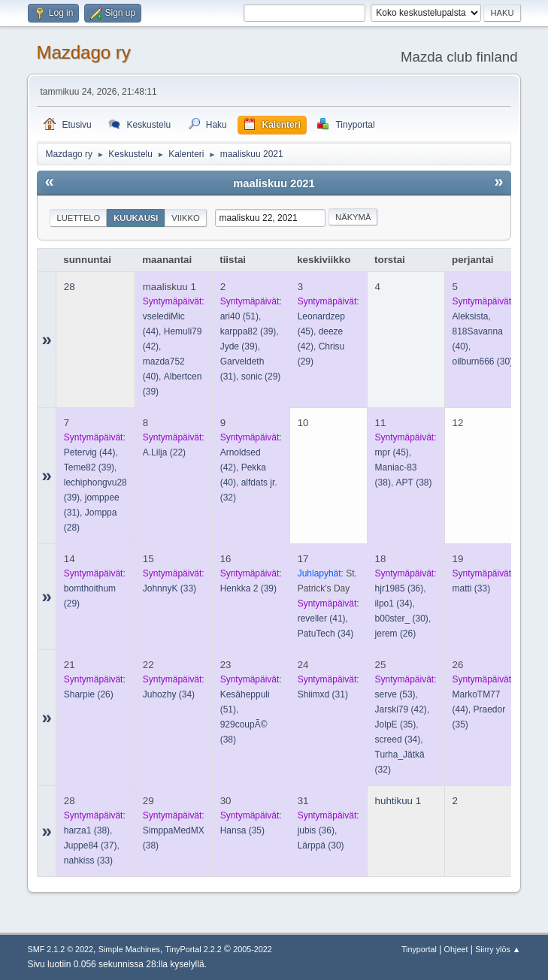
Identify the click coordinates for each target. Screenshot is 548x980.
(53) (395, 694)
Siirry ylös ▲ (498, 949)
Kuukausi (136, 218)
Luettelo (78, 218)
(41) (322, 619)
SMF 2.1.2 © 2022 (60, 949)
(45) (392, 452)
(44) (90, 452)
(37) (91, 845)
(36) (400, 588)
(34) (326, 634)
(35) (396, 724)
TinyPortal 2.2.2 (194, 949)
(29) (261, 377)
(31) (323, 694)
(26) (396, 634)
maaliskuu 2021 (274, 183)
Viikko (185, 218)
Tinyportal (419, 949)
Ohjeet (456, 949)
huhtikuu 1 (398, 801)
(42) (401, 709)
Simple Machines (129, 949)
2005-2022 (253, 949)
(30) (483, 361)
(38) (414, 482)
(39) (248, 331)
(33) (170, 588)
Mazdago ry (83, 52)
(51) (239, 316)
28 (70, 287)
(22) (164, 452)
